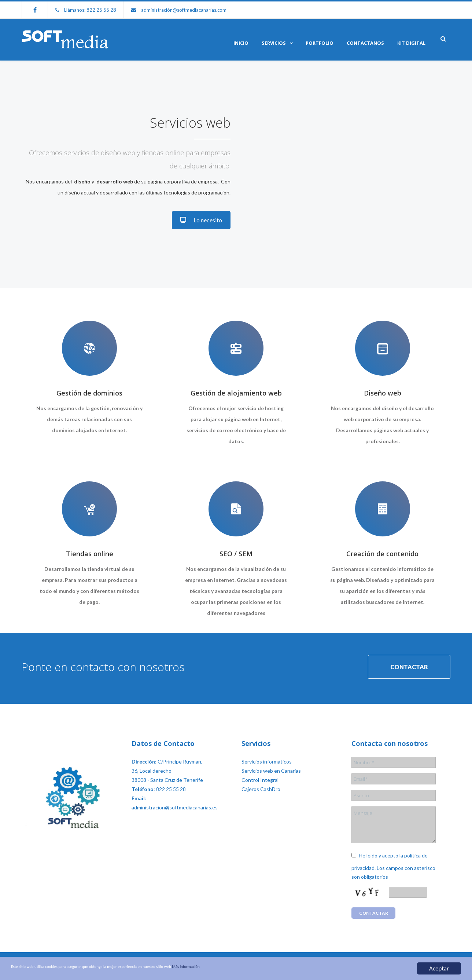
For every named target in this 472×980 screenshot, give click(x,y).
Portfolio (320, 43)
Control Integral (260, 774)
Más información (280, 969)
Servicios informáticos (267, 755)
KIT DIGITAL (411, 43)
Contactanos (365, 43)
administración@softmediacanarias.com (184, 10)
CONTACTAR (409, 664)
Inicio (241, 43)
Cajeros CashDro (261, 783)
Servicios (274, 43)
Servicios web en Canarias (271, 764)
